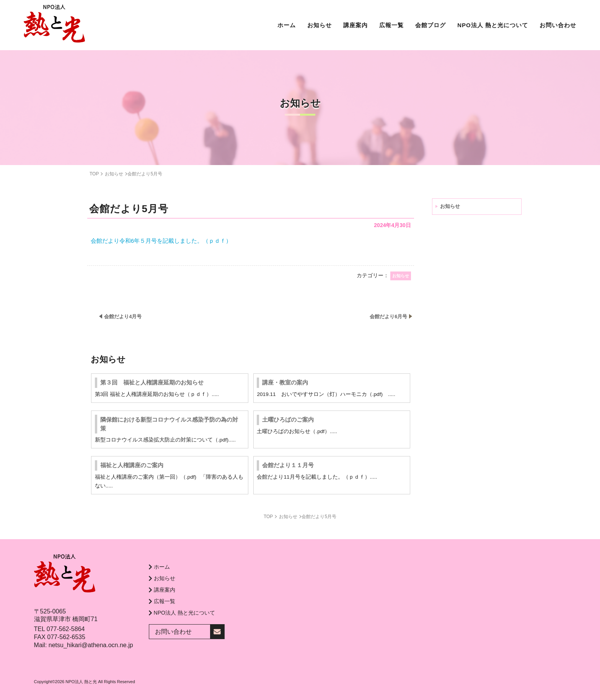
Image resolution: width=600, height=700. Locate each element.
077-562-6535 (66, 637)
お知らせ (450, 206)
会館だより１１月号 (288, 465)
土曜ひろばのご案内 (288, 420)
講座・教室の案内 (285, 382)
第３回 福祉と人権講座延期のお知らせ (152, 382)
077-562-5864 (66, 629)
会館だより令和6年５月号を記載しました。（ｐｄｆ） (161, 241)
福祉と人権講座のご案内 (132, 465)
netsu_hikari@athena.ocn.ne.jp (91, 645)
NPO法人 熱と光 (81, 682)
